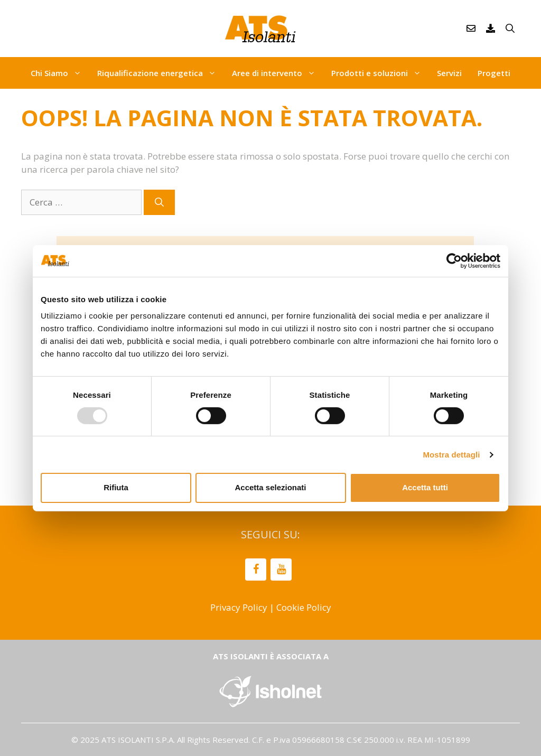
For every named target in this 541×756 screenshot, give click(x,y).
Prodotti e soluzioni (380, 73)
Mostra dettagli (451, 455)
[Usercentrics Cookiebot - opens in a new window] (454, 260)
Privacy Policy (239, 607)
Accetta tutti (425, 487)
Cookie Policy (304, 607)
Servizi (449, 73)
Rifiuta (116, 487)
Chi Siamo (60, 73)
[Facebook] (256, 570)
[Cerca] (159, 202)
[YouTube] (281, 570)
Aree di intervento (278, 73)
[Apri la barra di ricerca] (510, 29)
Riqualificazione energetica (161, 73)
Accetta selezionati (270, 487)
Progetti (494, 73)
